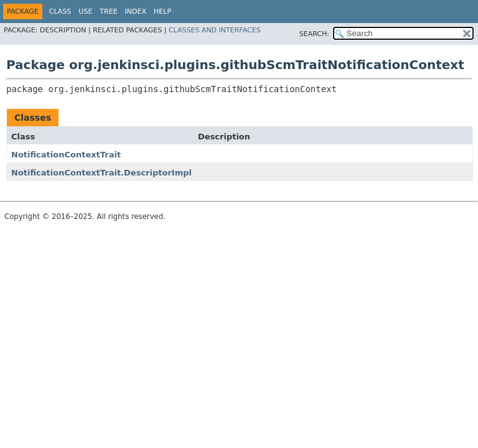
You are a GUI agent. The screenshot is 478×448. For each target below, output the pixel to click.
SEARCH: (314, 34)
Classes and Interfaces (215, 30)
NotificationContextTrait (66, 155)
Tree (108, 12)
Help (162, 12)
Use (85, 12)
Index (136, 12)
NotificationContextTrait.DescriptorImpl (101, 173)
